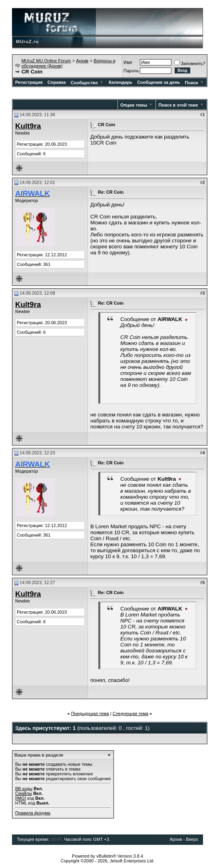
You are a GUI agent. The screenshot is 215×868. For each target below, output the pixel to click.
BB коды (24, 789)
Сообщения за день (158, 82)
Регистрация (29, 82)
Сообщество (87, 83)
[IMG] (21, 798)
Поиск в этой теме (178, 105)
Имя (128, 62)
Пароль (131, 71)
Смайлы (24, 793)
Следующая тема (130, 713)
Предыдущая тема (90, 713)
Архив (82, 61)
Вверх (192, 839)
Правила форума (33, 813)
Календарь (120, 82)
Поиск (195, 83)
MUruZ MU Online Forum (46, 61)
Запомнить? (190, 63)
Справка (57, 82)
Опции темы (134, 105)
